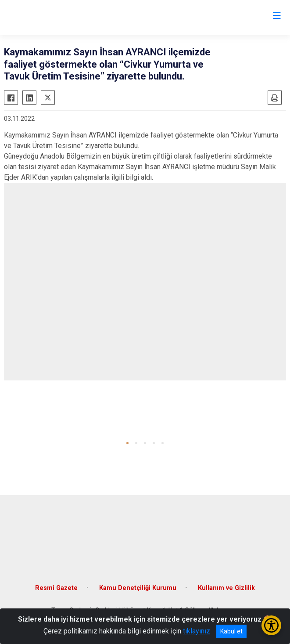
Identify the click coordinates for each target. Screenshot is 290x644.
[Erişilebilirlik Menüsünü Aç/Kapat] (271, 625)
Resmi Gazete (56, 588)
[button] (127, 443)
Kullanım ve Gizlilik (226, 588)
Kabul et (231, 631)
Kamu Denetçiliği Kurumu (138, 588)
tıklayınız (197, 631)
